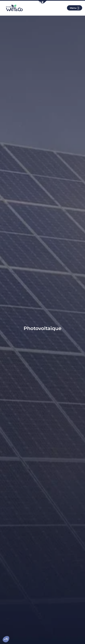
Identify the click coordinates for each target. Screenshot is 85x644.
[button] (42, 2)
